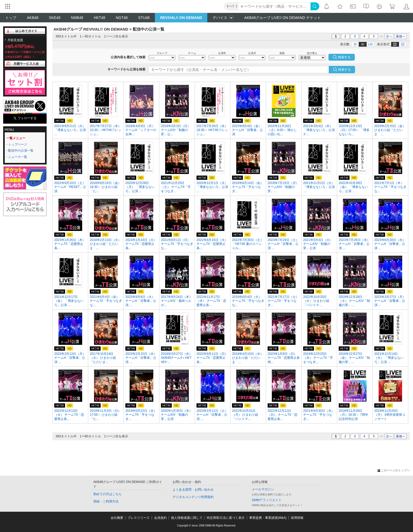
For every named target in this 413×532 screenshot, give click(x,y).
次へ (389, 36)
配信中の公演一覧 (21, 151)
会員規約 (160, 518)
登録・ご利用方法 (106, 501)
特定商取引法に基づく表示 (226, 518)
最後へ (401, 36)
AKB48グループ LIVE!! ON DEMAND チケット (282, 18)
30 (355, 44)
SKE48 (55, 18)
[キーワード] (275, 6)
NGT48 (122, 18)
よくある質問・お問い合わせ (193, 490)
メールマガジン (263, 489)
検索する (345, 70)
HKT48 (100, 18)
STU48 (144, 18)
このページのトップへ (394, 470)
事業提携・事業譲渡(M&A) (268, 518)
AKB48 (33, 18)
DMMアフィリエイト (267, 500)
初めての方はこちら (107, 494)
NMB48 (77, 18)
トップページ (18, 144)
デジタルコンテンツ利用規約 (193, 497)
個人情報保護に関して (187, 518)
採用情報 (297, 518)
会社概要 (117, 518)
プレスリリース (139, 518)
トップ (11, 18)
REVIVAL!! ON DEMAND (181, 18)
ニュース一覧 (18, 157)
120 (370, 44)
